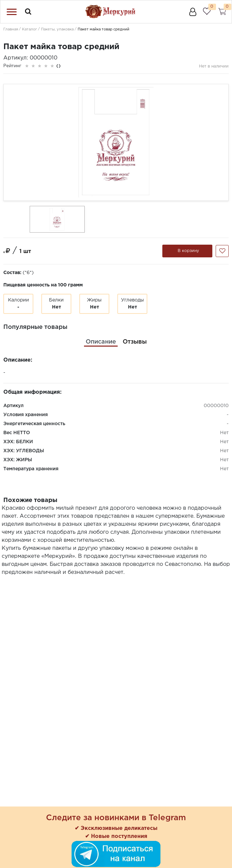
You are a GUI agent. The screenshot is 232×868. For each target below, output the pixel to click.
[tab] (101, 342)
